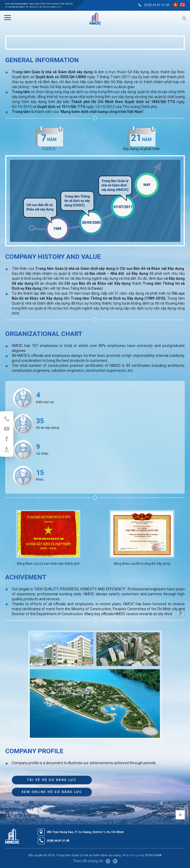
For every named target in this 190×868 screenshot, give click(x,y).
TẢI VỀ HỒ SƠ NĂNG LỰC (52, 780)
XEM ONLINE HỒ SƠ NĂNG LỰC (52, 792)
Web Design (131, 855)
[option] (48, 538)
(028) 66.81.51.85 (157, 5)
